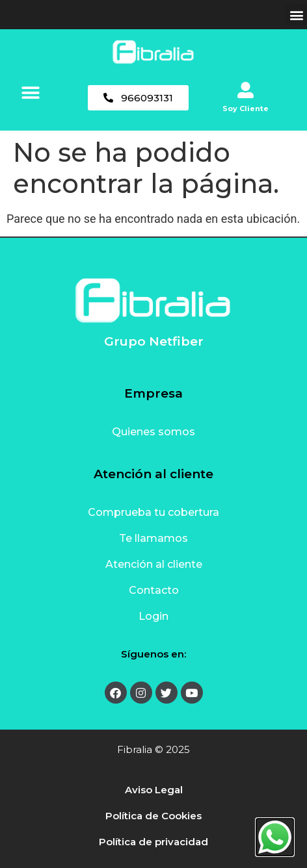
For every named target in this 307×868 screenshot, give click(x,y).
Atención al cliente (154, 564)
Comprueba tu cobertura (153, 512)
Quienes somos (153, 432)
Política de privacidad (153, 842)
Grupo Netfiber (154, 341)
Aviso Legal (154, 790)
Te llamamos (153, 538)
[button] (296, 15)
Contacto (154, 590)
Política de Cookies (153, 816)
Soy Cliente (246, 108)
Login (153, 616)
